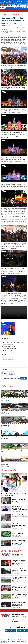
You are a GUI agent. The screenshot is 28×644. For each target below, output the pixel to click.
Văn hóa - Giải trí (11, 15)
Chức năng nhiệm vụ (17, 554)
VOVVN (8, 401)
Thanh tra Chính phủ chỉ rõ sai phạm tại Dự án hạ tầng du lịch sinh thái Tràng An (19, 596)
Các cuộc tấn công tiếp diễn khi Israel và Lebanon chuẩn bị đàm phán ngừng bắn (19, 542)
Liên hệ (17, 1)
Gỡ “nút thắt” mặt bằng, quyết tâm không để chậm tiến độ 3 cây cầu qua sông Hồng (19, 525)
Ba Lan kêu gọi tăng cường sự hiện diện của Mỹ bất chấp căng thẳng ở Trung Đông (19, 500)
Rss (6, 1)
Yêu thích (6, 339)
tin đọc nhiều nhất (13, 551)
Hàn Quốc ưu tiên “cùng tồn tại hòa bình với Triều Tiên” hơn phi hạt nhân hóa (19, 562)
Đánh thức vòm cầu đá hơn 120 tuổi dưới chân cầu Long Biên (19, 570)
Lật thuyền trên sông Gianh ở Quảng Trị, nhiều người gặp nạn (19, 579)
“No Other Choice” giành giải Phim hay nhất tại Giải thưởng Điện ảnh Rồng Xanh (19, 604)
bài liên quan (9, 386)
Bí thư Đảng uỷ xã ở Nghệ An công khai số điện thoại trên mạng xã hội (19, 588)
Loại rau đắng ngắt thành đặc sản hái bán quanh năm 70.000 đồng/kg (19, 534)
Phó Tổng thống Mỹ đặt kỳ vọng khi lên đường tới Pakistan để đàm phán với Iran (19, 508)
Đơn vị (11, 1)
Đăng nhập (25, 1)
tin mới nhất (10, 470)
